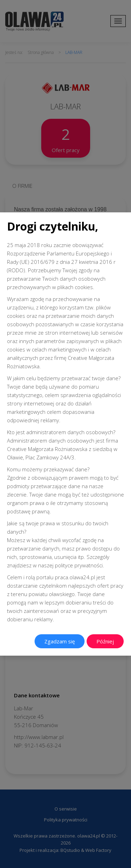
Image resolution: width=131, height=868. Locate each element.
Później (105, 641)
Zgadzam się (60, 641)
